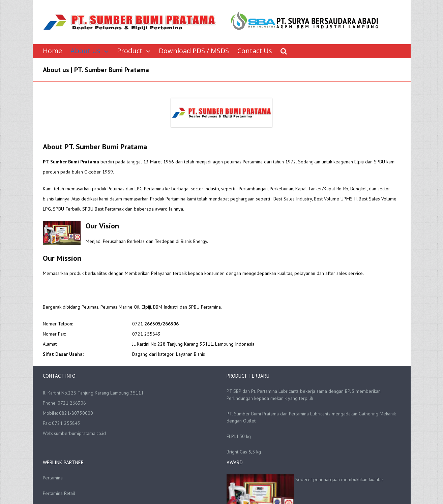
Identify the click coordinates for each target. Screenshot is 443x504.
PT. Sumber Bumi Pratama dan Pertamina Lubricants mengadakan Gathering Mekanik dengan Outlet (311, 417)
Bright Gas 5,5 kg (244, 452)
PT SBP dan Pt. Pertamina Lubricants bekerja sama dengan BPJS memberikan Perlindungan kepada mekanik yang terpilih (304, 395)
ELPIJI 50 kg (239, 436)
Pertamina (53, 478)
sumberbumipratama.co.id (80, 433)
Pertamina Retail (59, 493)
